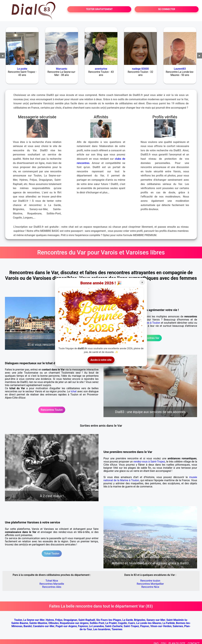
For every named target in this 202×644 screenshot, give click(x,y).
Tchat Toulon (52, 554)
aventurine (101, 69)
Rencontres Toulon (52, 410)
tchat (74, 391)
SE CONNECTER (167, 9)
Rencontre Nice (150, 587)
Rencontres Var (150, 338)
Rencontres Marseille (52, 584)
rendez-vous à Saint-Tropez (149, 462)
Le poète (22, 69)
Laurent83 (180, 69)
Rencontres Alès (52, 587)
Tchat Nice (52, 581)
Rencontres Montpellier (150, 584)
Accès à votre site (101, 360)
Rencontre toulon (150, 581)
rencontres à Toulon (148, 323)
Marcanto (62, 69)
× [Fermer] (142, 282)
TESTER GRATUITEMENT (99, 9)
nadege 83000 (140, 69)
